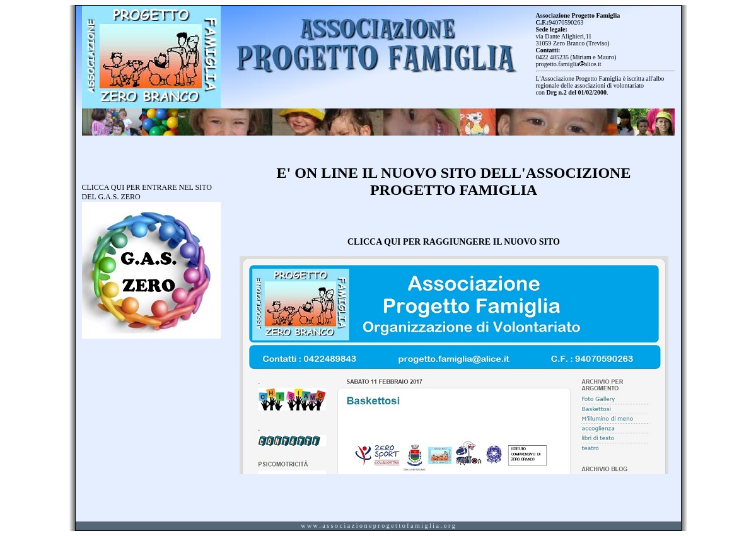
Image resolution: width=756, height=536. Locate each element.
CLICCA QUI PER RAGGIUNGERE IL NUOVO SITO (454, 242)
